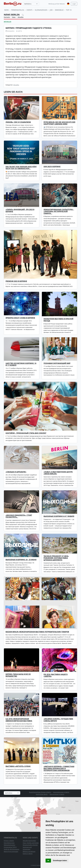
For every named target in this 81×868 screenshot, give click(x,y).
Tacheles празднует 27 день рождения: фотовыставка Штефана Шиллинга (56, 558)
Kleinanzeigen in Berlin (57, 794)
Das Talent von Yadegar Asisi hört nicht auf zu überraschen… (21, 168)
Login (74, 4)
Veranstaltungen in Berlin (61, 792)
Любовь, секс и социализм (18, 122)
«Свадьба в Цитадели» (16, 472)
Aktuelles (21, 17)
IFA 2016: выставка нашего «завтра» (56, 675)
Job (51, 10)
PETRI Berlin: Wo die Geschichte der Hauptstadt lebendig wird (59, 123)
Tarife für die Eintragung (11, 849)
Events (29, 10)
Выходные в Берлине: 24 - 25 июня (21, 560)
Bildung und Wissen (29, 851)
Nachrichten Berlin (42, 794)
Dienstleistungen (9, 843)
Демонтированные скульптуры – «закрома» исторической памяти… (59, 211)
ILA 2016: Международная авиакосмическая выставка (19, 720)
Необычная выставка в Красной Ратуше (58, 320)
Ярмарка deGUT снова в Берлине (20, 318)
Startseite (7, 17)
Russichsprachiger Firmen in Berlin (40, 792)
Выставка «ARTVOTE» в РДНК (18, 766)
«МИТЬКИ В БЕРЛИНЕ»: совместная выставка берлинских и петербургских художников (59, 769)
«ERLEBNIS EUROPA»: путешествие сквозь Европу (58, 720)
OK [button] (48, 861)
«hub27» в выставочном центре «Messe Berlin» (58, 473)
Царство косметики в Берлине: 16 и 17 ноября (21, 364)
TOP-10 (69, 10)
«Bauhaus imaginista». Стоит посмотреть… (19, 516)
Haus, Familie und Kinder (31, 843)
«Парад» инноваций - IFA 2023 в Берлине (20, 210)
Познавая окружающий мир (57, 363)
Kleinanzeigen (41, 10)
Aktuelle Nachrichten (29, 841)
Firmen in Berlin (9, 841)
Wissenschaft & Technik (30, 845)
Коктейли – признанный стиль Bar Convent (26, 433)
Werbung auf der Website (57, 4)
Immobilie (59, 10)
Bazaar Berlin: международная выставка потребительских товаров (37, 632)
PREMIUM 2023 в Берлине (16, 281)
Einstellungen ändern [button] (60, 861)
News (6, 10)
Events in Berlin (28, 854)
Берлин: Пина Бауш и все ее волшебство (18, 675)
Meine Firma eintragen (11, 851)
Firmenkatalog (18, 10)
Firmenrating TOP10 (10, 847)
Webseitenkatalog (9, 845)
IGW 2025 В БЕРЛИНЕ (52, 167)
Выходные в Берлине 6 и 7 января (59, 516)
